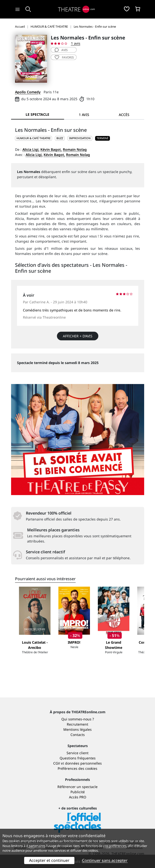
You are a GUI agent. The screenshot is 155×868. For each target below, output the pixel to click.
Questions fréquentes (78, 758)
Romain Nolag (75, 149)
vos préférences (115, 846)
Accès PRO (78, 797)
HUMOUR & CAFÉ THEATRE (34, 138)
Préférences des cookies (77, 768)
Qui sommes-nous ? (78, 719)
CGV (57, 763)
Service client (77, 753)
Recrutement (77, 724)
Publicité (78, 792)
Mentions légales (77, 729)
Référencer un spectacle (77, 787)
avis (61, 50)
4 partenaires (36, 846)
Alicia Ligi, (31, 149)
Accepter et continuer (49, 860)
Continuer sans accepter (105, 860)
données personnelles (83, 763)
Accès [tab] (124, 115)
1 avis (76, 43)
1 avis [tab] (84, 115)
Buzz (60, 138)
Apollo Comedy (28, 92)
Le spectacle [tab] (37, 114)
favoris (64, 57)
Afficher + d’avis (78, 336)
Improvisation (80, 138)
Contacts (78, 735)
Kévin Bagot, (51, 149)
